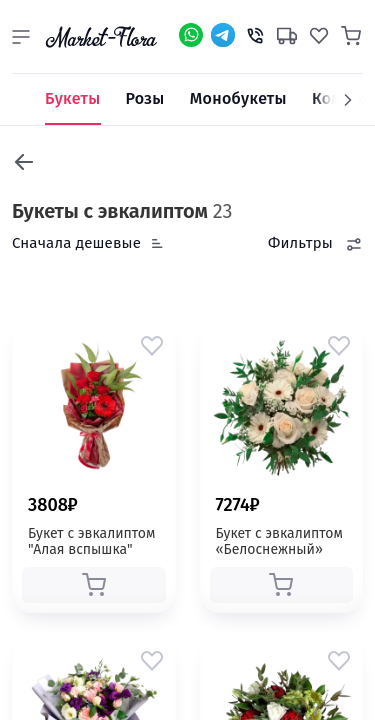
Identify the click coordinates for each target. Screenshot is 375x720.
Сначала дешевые (76, 243)
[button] (21, 37)
